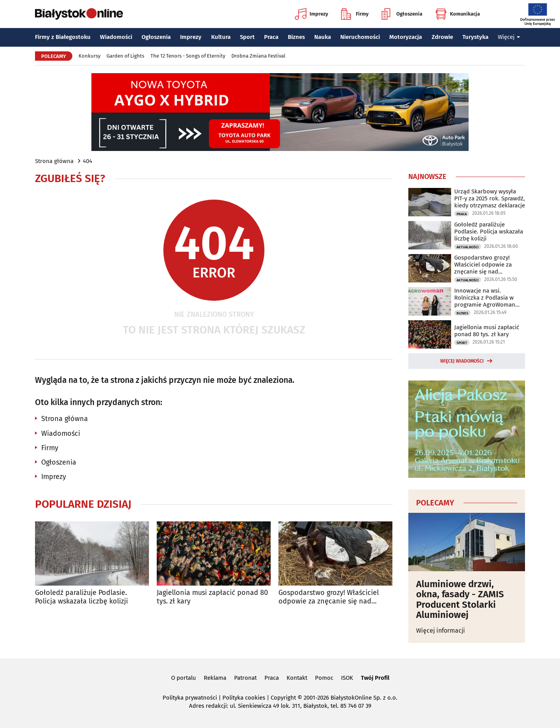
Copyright (283, 698)
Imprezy (311, 14)
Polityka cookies (244, 698)
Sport (247, 37)
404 (87, 161)
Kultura (221, 37)
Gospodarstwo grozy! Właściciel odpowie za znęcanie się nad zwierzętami (329, 597)
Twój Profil (375, 678)
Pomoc (324, 678)
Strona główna (54, 161)
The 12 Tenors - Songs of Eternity (188, 56)
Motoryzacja (406, 37)
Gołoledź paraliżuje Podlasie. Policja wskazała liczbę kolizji (81, 597)
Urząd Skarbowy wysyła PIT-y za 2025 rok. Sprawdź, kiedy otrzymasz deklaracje (490, 198)
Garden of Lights (125, 56)
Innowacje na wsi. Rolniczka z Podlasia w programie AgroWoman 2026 (485, 298)
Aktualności (468, 247)
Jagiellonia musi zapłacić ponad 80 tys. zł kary (212, 597)
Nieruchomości (360, 37)
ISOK (347, 678)
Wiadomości (116, 37)
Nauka (323, 37)
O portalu (184, 678)
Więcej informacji (441, 631)
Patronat (245, 678)
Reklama (215, 678)
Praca (271, 37)
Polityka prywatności (190, 698)
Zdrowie (442, 37)
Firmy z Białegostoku (63, 37)
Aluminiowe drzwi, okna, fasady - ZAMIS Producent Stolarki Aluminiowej (460, 600)
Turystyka (475, 37)
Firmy (355, 14)
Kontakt (297, 678)
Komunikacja (458, 14)
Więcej (509, 37)
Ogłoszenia (402, 14)
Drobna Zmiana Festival (258, 56)
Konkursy (89, 56)
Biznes (296, 37)
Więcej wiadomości (462, 361)
